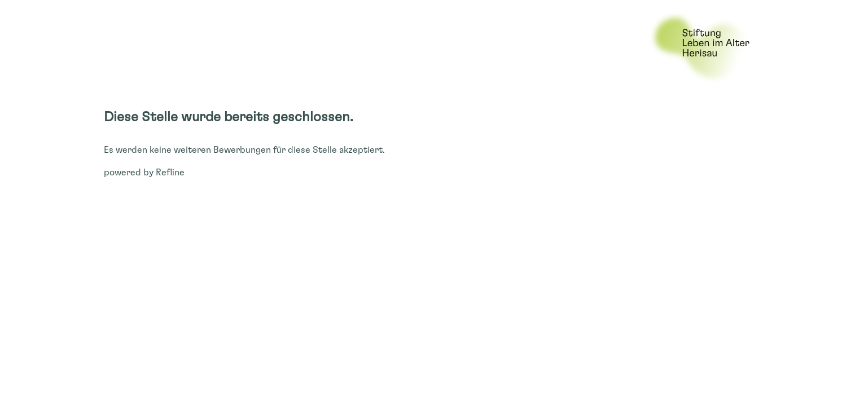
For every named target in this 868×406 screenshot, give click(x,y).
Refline (170, 173)
